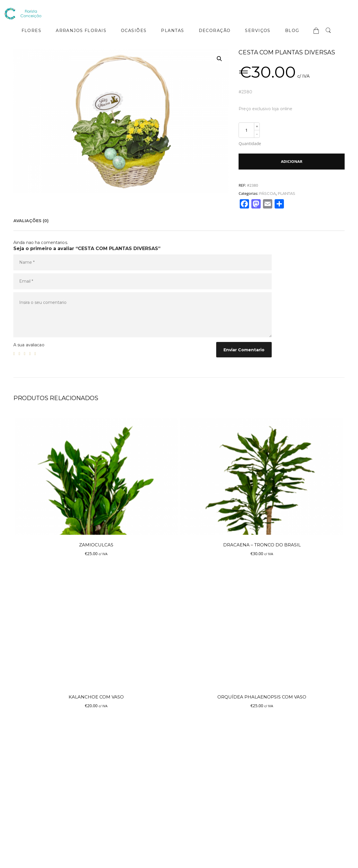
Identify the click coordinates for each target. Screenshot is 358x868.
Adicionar (292, 161)
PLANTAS (287, 193)
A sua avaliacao (29, 345)
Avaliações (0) (31, 221)
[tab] (31, 221)
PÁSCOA (267, 193)
